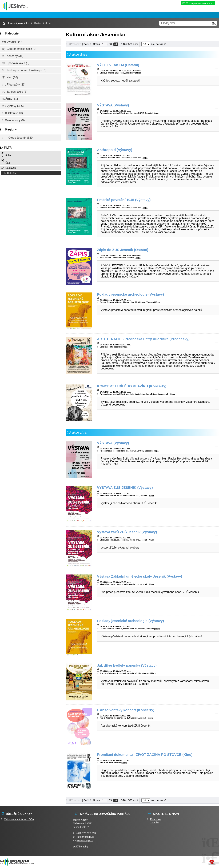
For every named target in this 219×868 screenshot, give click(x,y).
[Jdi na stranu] (103, 44)
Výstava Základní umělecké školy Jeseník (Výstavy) (140, 576)
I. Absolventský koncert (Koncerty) (126, 710)
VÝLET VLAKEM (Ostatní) (118, 65)
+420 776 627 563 (86, 833)
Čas (5, 162)
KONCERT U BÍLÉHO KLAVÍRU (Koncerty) (132, 386)
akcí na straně (154, 44)
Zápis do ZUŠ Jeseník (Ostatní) (123, 250)
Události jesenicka (15, 6)
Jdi (116, 44)
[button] (31, 173)
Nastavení (9, 168)
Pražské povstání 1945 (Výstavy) (124, 200)
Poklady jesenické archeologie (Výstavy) (131, 294)
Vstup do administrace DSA (19, 819)
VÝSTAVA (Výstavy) (113, 105)
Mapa (139, 73)
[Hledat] (214, 23)
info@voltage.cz (86, 837)
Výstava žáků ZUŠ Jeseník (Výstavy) (127, 532)
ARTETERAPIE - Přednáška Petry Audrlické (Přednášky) (143, 339)
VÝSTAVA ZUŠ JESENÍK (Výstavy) (125, 488)
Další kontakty (81, 847)
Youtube (155, 823)
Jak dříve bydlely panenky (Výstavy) (127, 665)
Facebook (155, 819)
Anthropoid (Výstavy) (115, 150)
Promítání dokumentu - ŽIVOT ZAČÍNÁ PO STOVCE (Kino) (145, 755)
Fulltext (7, 154)
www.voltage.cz (85, 840)
